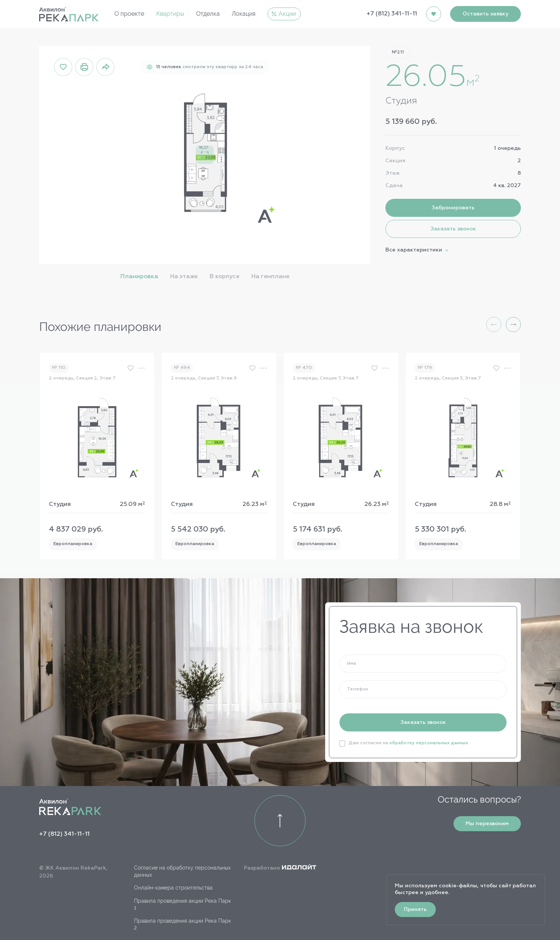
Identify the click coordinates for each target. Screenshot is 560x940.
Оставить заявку (485, 14)
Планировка (139, 277)
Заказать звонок (453, 229)
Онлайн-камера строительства (173, 888)
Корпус (395, 148)
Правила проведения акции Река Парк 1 (183, 904)
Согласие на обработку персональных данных (182, 871)
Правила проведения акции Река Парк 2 (183, 924)
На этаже (184, 277)
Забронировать (453, 208)
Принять (415, 910)
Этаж (393, 173)
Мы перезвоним (487, 824)
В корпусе (224, 277)
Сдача (394, 186)
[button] (513, 325)
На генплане (270, 277)
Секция (395, 161)
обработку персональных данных (429, 743)
